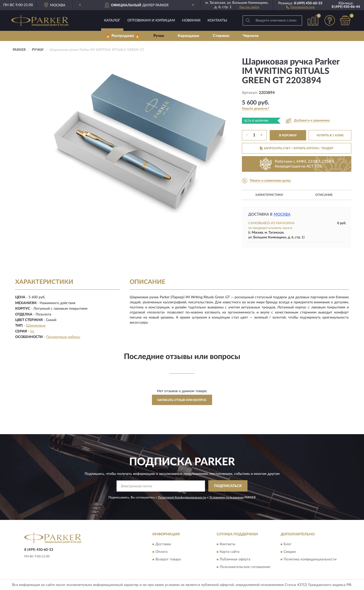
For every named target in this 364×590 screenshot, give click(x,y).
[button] (300, 7)
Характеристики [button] (269, 195)
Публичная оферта (235, 559)
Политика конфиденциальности (310, 559)
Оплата (162, 552)
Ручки (159, 36)
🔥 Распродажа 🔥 (123, 36)
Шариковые (36, 326)
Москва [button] (282, 214)
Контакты (217, 20)
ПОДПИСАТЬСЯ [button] (228, 486)
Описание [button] (324, 195)
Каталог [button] (112, 20)
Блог (288, 544)
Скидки (290, 552)
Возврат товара (168, 559)
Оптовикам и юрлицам (151, 20)
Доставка (163, 544)
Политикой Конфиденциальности (182, 497)
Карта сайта (230, 552)
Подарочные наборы (63, 337)
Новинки (191, 20)
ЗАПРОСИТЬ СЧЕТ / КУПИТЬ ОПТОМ (297, 148)
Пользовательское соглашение (245, 567)
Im (32, 331)
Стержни (221, 36)
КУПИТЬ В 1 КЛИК (330, 135)
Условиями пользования (226, 497)
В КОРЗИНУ (288, 135)
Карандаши (188, 36)
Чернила (251, 36)
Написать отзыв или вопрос (182, 400)
